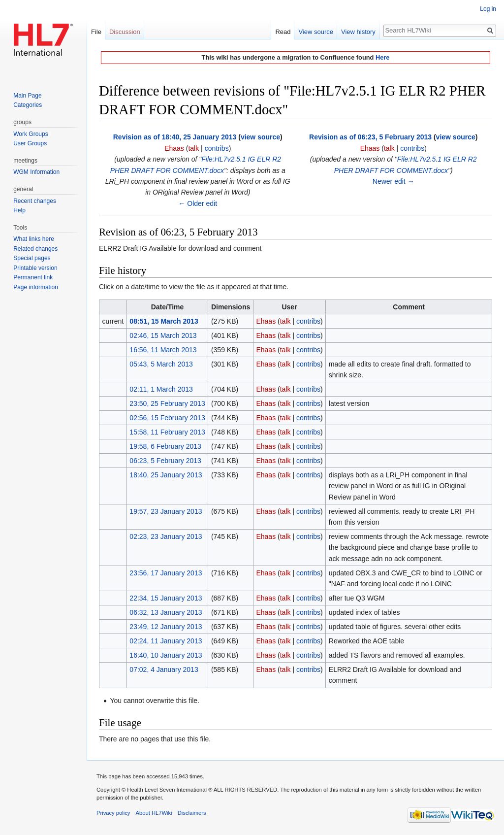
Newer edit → (394, 181)
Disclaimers (192, 813)
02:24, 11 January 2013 (166, 641)
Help (19, 210)
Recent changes (35, 201)
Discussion (125, 32)
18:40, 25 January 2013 (166, 475)
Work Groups (31, 134)
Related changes (35, 249)
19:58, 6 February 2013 (165, 446)
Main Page (27, 96)
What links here (34, 239)
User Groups (30, 143)
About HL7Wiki (154, 813)
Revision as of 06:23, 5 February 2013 (370, 137)
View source (316, 32)
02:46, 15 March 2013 (163, 335)
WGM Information (36, 172)
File (96, 32)
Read (283, 32)
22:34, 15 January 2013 (166, 598)
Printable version (35, 268)
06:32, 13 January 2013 (166, 612)
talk (193, 148)
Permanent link (33, 277)
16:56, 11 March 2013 (163, 350)
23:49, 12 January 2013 (166, 627)
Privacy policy (113, 813)
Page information (36, 287)
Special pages (32, 258)
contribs (217, 148)
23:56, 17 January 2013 (166, 573)
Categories (28, 105)
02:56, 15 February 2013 (167, 418)
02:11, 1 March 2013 (161, 389)
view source (260, 137)
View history (358, 32)
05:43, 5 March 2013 (161, 364)
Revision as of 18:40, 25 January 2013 (175, 137)
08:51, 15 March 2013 (164, 321)
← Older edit (198, 203)
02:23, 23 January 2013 (166, 536)
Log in (488, 9)
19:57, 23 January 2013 (166, 511)
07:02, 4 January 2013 (164, 669)
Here (382, 57)
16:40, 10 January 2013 (166, 655)
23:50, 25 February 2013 (167, 403)
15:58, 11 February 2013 (167, 432)
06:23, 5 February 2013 (165, 461)
